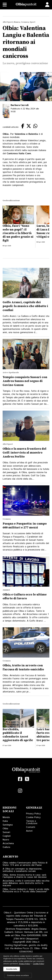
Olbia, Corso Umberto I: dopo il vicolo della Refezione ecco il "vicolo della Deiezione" (26, 890)
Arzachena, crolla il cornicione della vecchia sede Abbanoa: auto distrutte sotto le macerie (26, 883)
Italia (5, 821)
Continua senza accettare (18, 975)
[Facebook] (20, 779)
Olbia (5, 829)
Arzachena (8, 843)
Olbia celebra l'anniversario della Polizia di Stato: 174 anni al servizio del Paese (25, 864)
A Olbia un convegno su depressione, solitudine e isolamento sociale (22, 870)
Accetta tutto (12, 969)
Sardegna (8, 825)
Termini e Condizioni (32, 822)
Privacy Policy (33, 814)
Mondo (6, 817)
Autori (29, 831)
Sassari (6, 832)
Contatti (31, 827)
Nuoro (6, 840)
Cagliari (7, 836)
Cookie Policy (33, 817)
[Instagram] (20, 791)
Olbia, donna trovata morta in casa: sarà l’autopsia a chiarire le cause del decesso (25, 876)
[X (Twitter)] (27, 779)
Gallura (6, 847)
